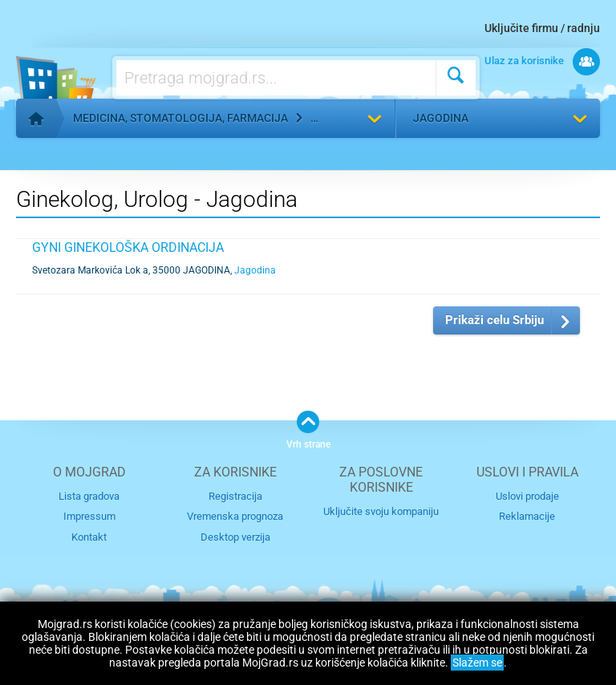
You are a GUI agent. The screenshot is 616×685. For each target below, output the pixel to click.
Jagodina (441, 118)
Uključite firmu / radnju (542, 28)
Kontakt (89, 537)
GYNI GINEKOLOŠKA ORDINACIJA (128, 247)
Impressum (89, 516)
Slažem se (477, 663)
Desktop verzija (235, 537)
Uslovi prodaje (527, 496)
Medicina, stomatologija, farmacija (180, 118)
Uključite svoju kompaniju (381, 511)
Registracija (235, 496)
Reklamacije (527, 516)
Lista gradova (89, 496)
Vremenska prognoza (235, 516)
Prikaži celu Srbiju (494, 320)
